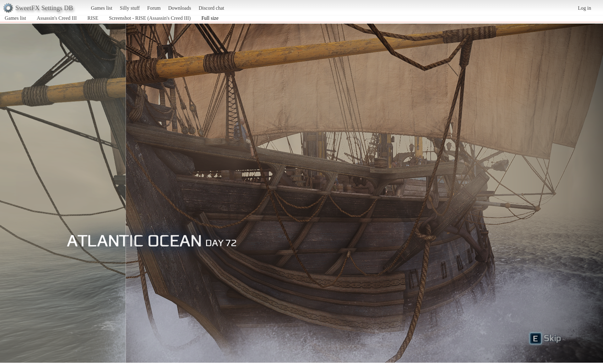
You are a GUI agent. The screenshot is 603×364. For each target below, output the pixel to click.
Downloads (179, 8)
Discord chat (211, 8)
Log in (584, 8)
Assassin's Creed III (57, 18)
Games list (102, 8)
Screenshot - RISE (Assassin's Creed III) (150, 18)
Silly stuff (130, 8)
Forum (154, 8)
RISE (93, 18)
